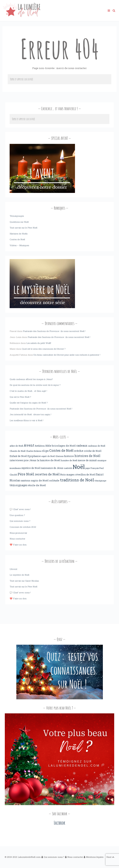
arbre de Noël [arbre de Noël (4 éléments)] (16, 446)
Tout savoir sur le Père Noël (23, 228)
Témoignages (17, 216)
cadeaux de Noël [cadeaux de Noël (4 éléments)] (97, 446)
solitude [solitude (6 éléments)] (54, 480)
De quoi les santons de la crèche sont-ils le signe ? (35, 385)
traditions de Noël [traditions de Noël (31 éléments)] (77, 480)
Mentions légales (95, 857)
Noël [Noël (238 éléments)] (79, 467)
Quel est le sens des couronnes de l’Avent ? (44, 349)
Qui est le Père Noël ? (20, 397)
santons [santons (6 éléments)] (25, 480)
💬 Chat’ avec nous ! (20, 509)
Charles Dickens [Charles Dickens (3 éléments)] (34, 451)
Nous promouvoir (18, 533)
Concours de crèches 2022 (23, 527)
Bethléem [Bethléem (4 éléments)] (40, 446)
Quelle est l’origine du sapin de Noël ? (29, 403)
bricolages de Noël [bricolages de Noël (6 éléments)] (64, 446)
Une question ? (17, 515)
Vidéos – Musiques (19, 245)
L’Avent (13, 569)
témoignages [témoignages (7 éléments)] (19, 485)
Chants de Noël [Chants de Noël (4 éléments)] (17, 451)
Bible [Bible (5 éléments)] (48, 446)
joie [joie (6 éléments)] (26, 460)
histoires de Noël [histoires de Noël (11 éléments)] (87, 456)
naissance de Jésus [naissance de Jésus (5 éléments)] (52, 468)
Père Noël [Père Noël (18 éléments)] (26, 474)
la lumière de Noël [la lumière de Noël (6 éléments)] (49, 460)
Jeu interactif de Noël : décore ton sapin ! (30, 414)
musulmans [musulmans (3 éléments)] (15, 468)
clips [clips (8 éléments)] (45, 451)
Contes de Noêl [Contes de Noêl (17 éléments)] (61, 451)
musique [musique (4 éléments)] (102, 460)
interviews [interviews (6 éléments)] (17, 460)
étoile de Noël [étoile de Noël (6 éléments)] (37, 485)
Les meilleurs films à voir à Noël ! (27, 420)
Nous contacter (17, 539)
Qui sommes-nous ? (20, 521)
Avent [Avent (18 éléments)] (29, 445)
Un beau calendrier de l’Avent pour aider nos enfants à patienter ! (67, 355)
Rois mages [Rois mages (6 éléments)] (67, 474)
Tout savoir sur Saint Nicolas (24, 581)
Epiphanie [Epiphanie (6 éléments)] (34, 456)
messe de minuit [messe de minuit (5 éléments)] (87, 460)
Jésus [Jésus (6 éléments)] (33, 460)
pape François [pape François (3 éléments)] (92, 468)
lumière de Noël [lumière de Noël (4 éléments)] (69, 460)
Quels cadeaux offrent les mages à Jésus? (31, 379)
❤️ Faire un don (18, 545)
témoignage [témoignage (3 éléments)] (100, 481)
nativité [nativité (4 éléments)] (68, 468)
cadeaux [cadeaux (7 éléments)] (82, 446)
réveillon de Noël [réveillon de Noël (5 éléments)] (85, 474)
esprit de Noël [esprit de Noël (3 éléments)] (48, 456)
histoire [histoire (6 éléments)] (69, 456)
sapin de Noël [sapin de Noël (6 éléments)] (40, 480)
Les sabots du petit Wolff (39, 343)
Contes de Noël (17, 239)
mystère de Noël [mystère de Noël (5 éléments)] (31, 468)
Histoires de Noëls (19, 234)
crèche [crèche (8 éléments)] (79, 451)
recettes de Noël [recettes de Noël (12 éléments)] (47, 474)
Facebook (59, 823)
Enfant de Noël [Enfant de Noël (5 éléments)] (18, 456)
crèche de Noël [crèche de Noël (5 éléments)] (93, 451)
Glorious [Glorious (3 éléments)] (59, 456)
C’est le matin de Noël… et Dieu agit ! (28, 391)
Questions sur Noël (19, 222)
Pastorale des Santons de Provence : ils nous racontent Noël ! (54, 331)
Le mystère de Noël (19, 575)
